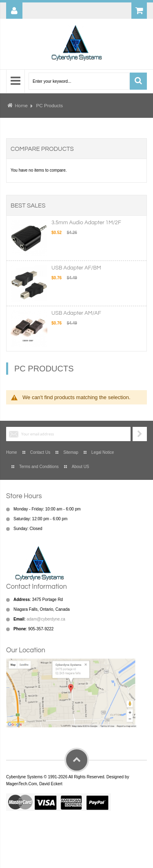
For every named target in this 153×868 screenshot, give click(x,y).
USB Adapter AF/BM (76, 268)
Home (21, 106)
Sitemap (71, 452)
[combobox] (79, 81)
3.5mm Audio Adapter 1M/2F (86, 223)
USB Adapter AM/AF (76, 313)
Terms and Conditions (39, 467)
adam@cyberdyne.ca (46, 619)
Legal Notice (103, 452)
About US (81, 467)
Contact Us (40, 452)
